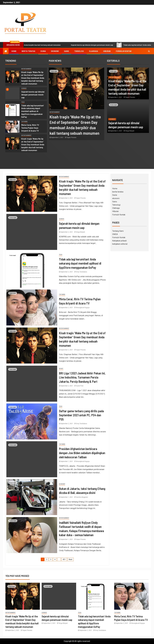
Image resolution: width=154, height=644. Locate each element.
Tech (23, 102)
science (24, 88)
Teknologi (79, 51)
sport (61, 369)
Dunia (43, 51)
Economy (62, 484)
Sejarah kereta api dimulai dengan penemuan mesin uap (108, 45)
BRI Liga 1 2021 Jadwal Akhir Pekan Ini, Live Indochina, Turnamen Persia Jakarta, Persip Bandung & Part (82, 377)
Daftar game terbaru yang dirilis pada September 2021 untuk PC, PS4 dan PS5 (81, 415)
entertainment (26, 69)
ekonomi (55, 51)
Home (14, 51)
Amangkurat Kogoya (83, 308)
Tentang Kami (118, 231)
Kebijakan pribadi (119, 241)
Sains (66, 51)
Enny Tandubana (82, 272)
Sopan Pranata (73, 137)
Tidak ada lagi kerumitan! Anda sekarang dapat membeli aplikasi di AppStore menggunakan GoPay (33, 111)
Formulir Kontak (124, 51)
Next (70, 559)
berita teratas (28, 51)
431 (64, 559)
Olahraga (93, 51)
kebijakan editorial (120, 244)
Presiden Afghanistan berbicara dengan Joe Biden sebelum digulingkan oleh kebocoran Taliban (82, 453)
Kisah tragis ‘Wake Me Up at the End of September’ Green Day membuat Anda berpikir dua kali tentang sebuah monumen (33, 78)
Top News (24, 122)
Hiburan (107, 51)
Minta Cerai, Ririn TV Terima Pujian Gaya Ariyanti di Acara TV (30, 128)
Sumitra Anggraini (82, 497)
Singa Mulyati (130, 131)
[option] (26, 77)
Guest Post (80, 386)
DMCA (115, 234)
